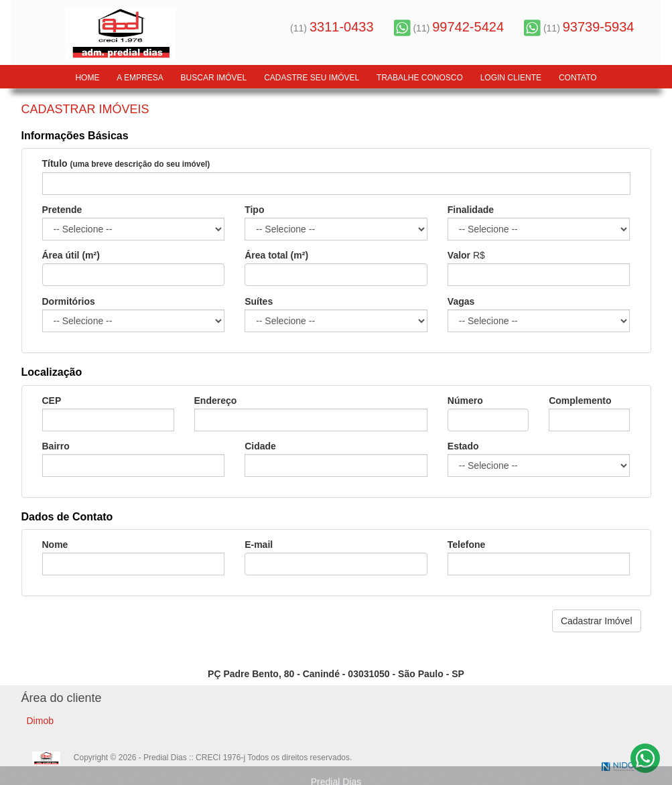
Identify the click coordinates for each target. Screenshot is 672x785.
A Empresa (140, 78)
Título (126, 164)
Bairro (56, 446)
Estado (463, 446)
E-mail (259, 545)
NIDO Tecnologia (618, 767)
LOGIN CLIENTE (511, 78)
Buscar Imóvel (214, 78)
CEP (52, 401)
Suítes (259, 301)
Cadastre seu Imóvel (312, 78)
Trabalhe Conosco (420, 78)
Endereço (216, 401)
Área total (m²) (276, 255)
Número (465, 401)
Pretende (62, 210)
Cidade (260, 446)
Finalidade (471, 210)
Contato (578, 78)
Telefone (467, 545)
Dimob (40, 721)
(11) (332, 28)
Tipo (254, 210)
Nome (55, 545)
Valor (459, 255)
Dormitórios (69, 301)
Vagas (461, 301)
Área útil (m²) (71, 255)
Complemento (580, 401)
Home (87, 78)
